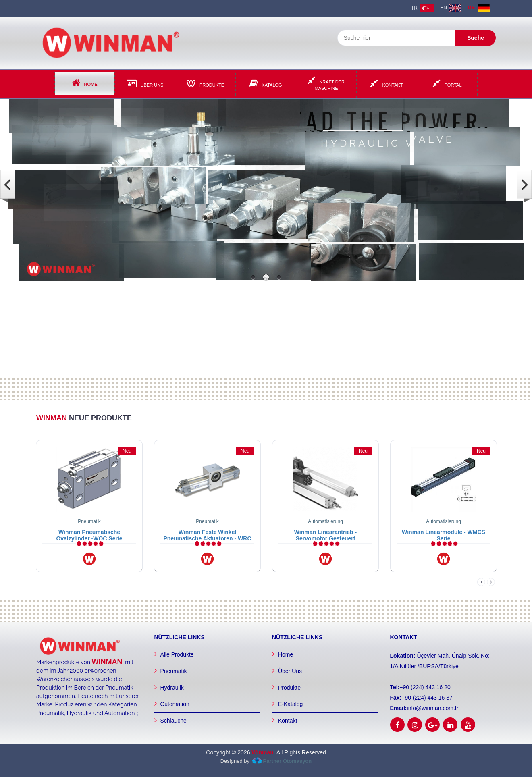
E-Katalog (290, 704)
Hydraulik (172, 688)
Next (491, 582)
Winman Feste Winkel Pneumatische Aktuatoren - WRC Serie (207, 538)
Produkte (205, 83)
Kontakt (387, 83)
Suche (476, 38)
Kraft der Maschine (326, 83)
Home (85, 83)
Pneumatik (173, 671)
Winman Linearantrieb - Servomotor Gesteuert (325, 535)
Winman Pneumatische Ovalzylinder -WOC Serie (89, 535)
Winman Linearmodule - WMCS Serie (444, 535)
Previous (481, 582)
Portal (447, 83)
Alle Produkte (177, 654)
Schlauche (173, 721)
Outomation (175, 704)
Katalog (266, 83)
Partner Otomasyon (288, 761)
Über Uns (145, 83)
